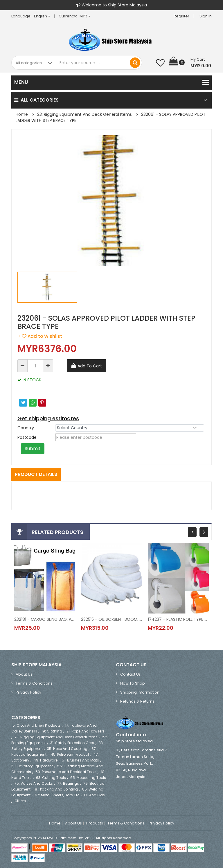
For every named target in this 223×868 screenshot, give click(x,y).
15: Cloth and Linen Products (36, 725)
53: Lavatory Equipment (32, 766)
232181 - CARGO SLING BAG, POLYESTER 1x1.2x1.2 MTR (45, 619)
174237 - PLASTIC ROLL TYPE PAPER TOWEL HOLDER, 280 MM (178, 619)
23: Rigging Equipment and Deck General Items (84, 114)
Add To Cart (90, 366)
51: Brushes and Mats (80, 760)
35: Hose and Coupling (67, 749)
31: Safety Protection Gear (72, 743)
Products (95, 823)
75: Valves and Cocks (34, 783)
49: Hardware (46, 760)
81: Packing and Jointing (56, 789)
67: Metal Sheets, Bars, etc (57, 795)
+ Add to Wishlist (40, 336)
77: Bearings (68, 783)
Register (181, 16)
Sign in (206, 16)
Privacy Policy (28, 692)
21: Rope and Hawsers (86, 731)
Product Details (36, 474)
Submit (33, 449)
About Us (24, 674)
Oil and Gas (94, 795)
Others (20, 801)
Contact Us (131, 674)
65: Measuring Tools (88, 778)
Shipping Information (140, 692)
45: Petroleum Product (70, 754)
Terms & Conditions (34, 683)
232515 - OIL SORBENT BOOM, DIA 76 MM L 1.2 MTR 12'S (111, 619)
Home (22, 114)
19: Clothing (52, 731)
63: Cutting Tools (51, 778)
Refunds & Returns (137, 701)
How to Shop (133, 683)
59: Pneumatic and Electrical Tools (66, 772)
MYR (85, 16)
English (42, 16)
